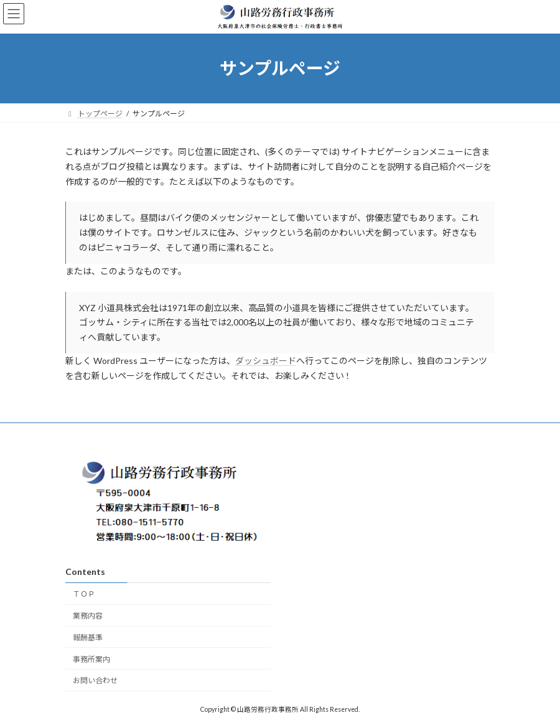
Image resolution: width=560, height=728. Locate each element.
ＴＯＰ (84, 594)
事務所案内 (91, 659)
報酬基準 (88, 637)
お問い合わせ (95, 680)
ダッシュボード (266, 361)
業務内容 (88, 616)
